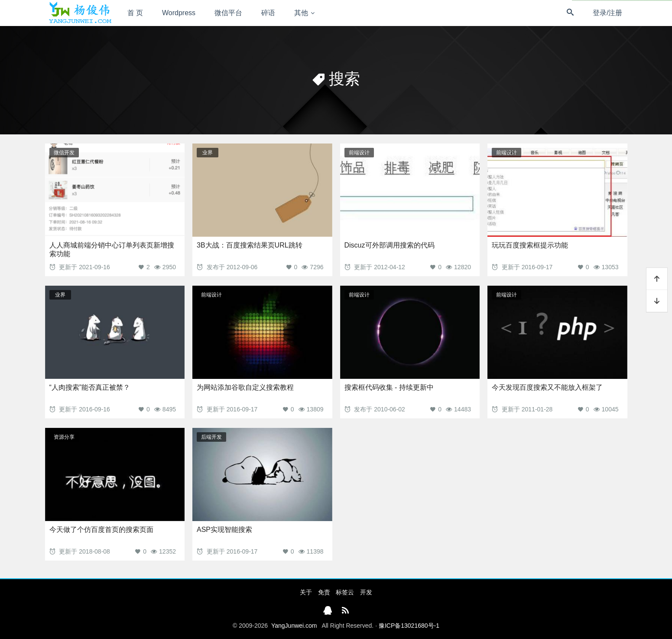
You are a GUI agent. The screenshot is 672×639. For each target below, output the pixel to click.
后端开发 (211, 437)
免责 (324, 592)
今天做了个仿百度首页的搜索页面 (101, 530)
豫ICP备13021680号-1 (409, 626)
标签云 (345, 592)
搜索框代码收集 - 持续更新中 (389, 387)
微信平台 (228, 13)
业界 (208, 153)
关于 (306, 592)
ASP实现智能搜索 (224, 530)
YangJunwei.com (294, 626)
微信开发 (64, 153)
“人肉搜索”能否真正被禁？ (90, 387)
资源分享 (64, 437)
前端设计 (359, 153)
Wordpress (179, 13)
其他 (301, 13)
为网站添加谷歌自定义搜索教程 (245, 387)
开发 (366, 592)
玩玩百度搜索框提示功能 (530, 245)
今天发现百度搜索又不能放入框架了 (547, 387)
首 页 (135, 13)
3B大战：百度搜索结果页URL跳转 (250, 245)
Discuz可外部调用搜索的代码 (390, 245)
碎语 (268, 13)
